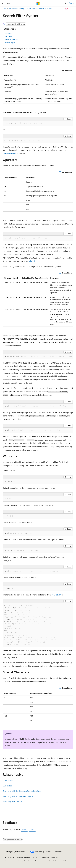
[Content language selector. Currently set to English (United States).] (16, 852)
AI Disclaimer (10, 857)
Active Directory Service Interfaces (39, 8)
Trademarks (44, 861)
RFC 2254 (56, 595)
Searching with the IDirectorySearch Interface (22, 791)
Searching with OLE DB (12, 801)
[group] (38, 357)
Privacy (54, 857)
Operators (8, 33)
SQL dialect (8, 786)
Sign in (72, 3)
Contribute (45, 857)
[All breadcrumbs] (5, 9)
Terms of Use (33, 861)
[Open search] (66, 3)
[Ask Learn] (67, 9)
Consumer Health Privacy (14, 861)
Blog (34, 857)
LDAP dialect (8, 780)
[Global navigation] (2, 3)
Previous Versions (24, 857)
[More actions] (71, 9)
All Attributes (34, 261)
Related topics (10, 43)
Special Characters (12, 39)
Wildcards (8, 36)
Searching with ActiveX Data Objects (18, 796)
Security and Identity (16, 8)
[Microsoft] (38, 3)
